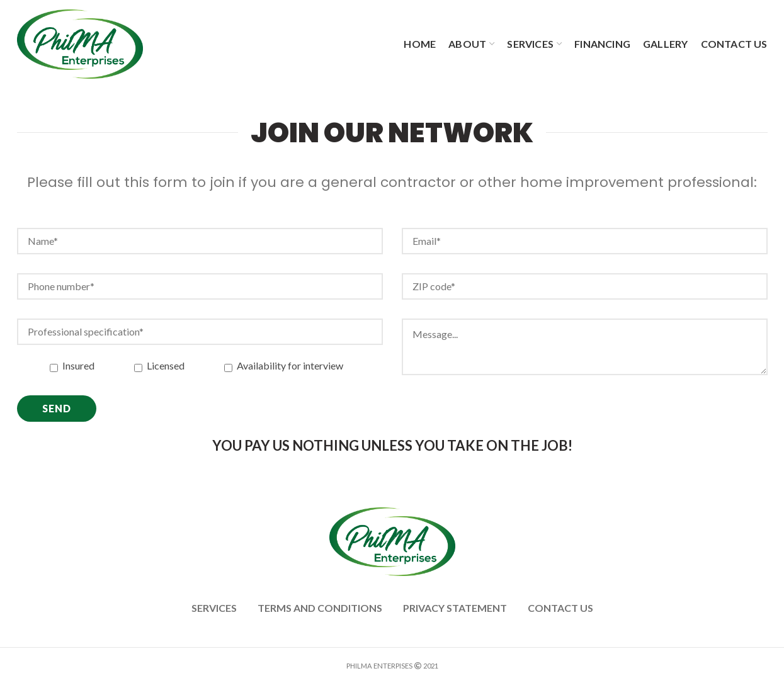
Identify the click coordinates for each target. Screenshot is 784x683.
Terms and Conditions (320, 608)
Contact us (560, 608)
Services (214, 608)
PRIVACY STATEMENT (455, 608)
